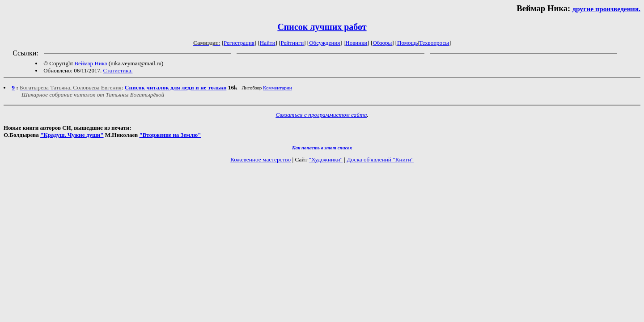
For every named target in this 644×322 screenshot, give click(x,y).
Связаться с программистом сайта (321, 115)
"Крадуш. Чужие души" (72, 135)
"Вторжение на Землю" (170, 135)
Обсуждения (324, 43)
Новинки (356, 43)
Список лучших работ (322, 27)
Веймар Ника (91, 63)
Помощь (407, 43)
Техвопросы (434, 43)
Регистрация (239, 43)
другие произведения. (606, 9)
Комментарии (278, 88)
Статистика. (118, 70)
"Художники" (326, 159)
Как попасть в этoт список (322, 148)
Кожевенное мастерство (261, 159)
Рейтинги (292, 43)
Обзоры (382, 43)
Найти (268, 43)
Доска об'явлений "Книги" (380, 159)
